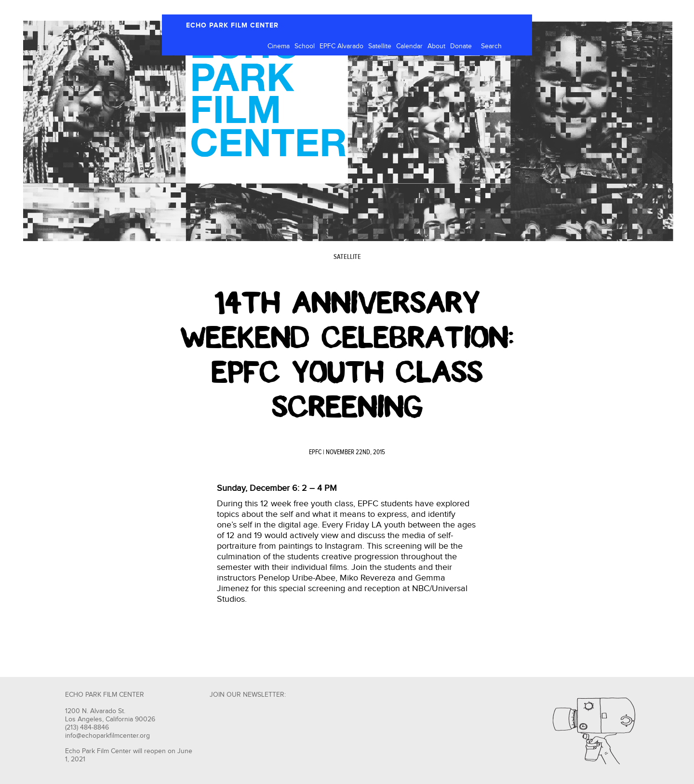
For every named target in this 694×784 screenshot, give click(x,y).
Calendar (409, 46)
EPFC (315, 452)
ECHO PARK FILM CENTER (232, 25)
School (305, 46)
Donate (461, 46)
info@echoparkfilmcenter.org (107, 736)
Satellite (380, 46)
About (436, 46)
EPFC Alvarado (341, 46)
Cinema (279, 46)
